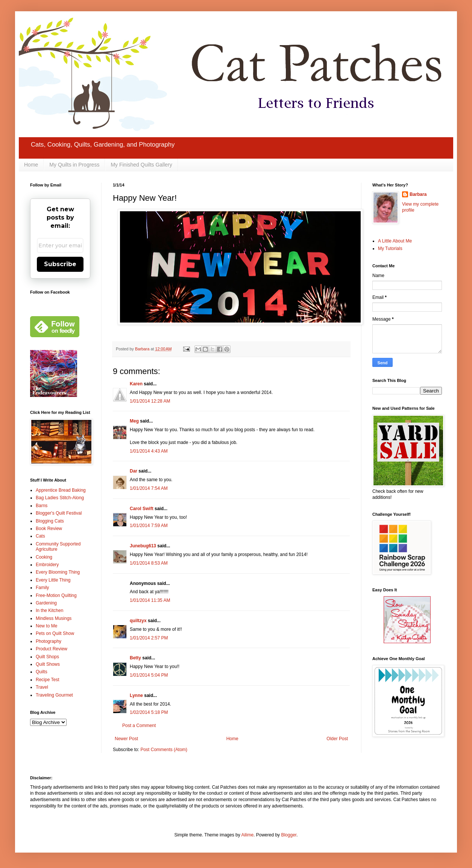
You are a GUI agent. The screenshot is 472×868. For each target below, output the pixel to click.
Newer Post (126, 739)
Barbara (418, 194)
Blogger (289, 835)
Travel (42, 687)
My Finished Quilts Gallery (141, 165)
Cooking (44, 557)
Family (42, 588)
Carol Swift (142, 509)
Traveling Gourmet (54, 695)
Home (31, 165)
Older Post (337, 739)
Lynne (136, 695)
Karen (136, 384)
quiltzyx (138, 621)
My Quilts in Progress (74, 165)
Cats (40, 536)
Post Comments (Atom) (164, 750)
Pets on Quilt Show (55, 633)
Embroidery (47, 565)
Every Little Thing (53, 580)
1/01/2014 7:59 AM (149, 526)
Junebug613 (143, 546)
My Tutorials (390, 248)
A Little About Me (395, 241)
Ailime (247, 835)
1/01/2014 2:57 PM (149, 638)
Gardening (46, 603)
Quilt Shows (48, 664)
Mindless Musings (54, 618)
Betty (135, 658)
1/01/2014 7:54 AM (149, 488)
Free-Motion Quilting (56, 595)
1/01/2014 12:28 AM (150, 401)
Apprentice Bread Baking (61, 490)
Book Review (49, 529)
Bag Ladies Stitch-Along (60, 498)
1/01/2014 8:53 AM (149, 563)
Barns (42, 506)
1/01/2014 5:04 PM (149, 675)
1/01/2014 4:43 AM (149, 451)
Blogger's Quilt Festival (59, 513)
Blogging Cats (50, 521)
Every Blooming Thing (58, 572)
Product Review (52, 649)
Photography (49, 641)
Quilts (42, 672)
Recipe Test (47, 680)
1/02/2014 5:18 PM (149, 712)
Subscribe (60, 264)
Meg (134, 421)
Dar (134, 471)
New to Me (46, 626)
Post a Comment (139, 726)
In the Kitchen (49, 610)
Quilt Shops (47, 657)
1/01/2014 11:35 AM (150, 600)
